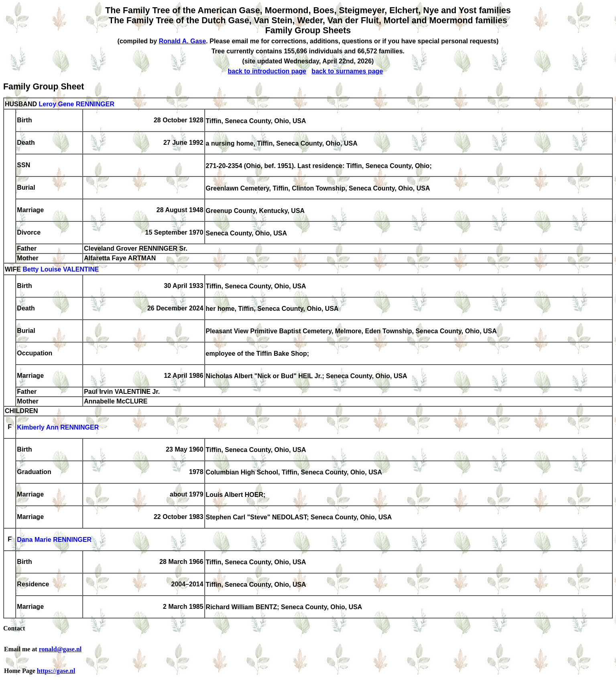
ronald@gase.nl (60, 649)
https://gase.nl (56, 671)
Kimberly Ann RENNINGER (58, 428)
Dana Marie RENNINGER (54, 540)
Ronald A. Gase (183, 41)
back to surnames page (347, 71)
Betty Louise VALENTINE (61, 270)
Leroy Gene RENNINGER (76, 104)
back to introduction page (267, 71)
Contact (14, 628)
